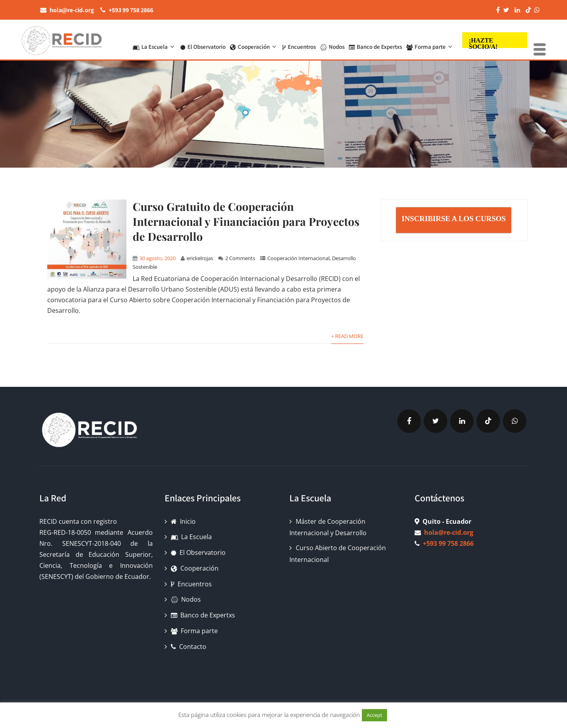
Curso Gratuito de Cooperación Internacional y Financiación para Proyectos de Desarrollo (246, 221)
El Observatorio (203, 40)
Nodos (332, 40)
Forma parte (430, 40)
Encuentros (299, 40)
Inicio (183, 521)
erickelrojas (200, 258)
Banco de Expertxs (375, 40)
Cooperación (254, 40)
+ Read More (347, 336)
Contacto (189, 647)
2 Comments (240, 258)
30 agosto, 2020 (157, 258)
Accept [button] (374, 715)
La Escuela (154, 40)
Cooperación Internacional (298, 258)
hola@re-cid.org (449, 532)
